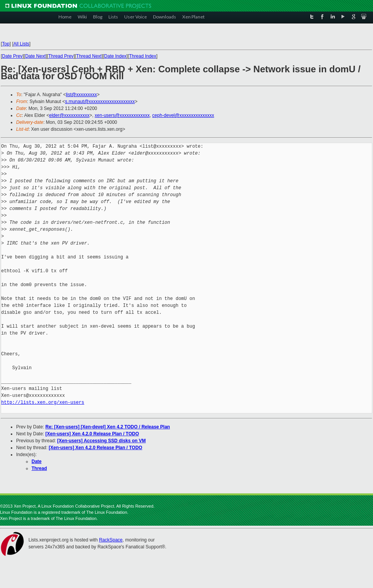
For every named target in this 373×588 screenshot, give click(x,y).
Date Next (35, 56)
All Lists (21, 44)
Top (6, 44)
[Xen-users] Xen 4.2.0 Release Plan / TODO (92, 434)
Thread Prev (61, 56)
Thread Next (89, 56)
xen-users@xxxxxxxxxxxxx (122, 115)
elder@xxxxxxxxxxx (69, 115)
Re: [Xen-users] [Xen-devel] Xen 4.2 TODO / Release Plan (108, 427)
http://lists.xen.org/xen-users (43, 402)
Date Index (115, 56)
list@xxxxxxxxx (81, 95)
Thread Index (143, 56)
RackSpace (111, 540)
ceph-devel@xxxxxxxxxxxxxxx (183, 115)
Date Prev (12, 56)
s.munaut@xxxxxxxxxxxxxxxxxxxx (100, 102)
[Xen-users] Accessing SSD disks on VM (102, 441)
